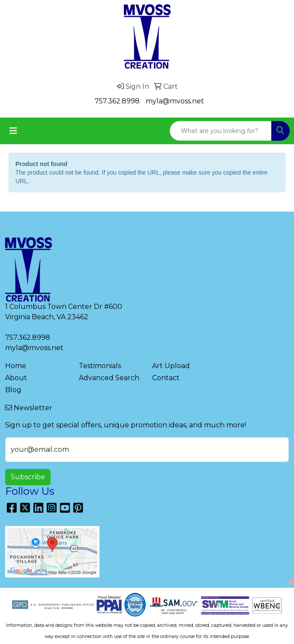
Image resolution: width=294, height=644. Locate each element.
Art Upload (171, 366)
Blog (13, 390)
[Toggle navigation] (13, 131)
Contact (166, 378)
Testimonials (100, 366)
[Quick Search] (221, 131)
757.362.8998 (117, 101)
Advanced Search (109, 378)
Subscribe (28, 477)
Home (16, 366)
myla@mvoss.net (175, 101)
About (16, 378)
